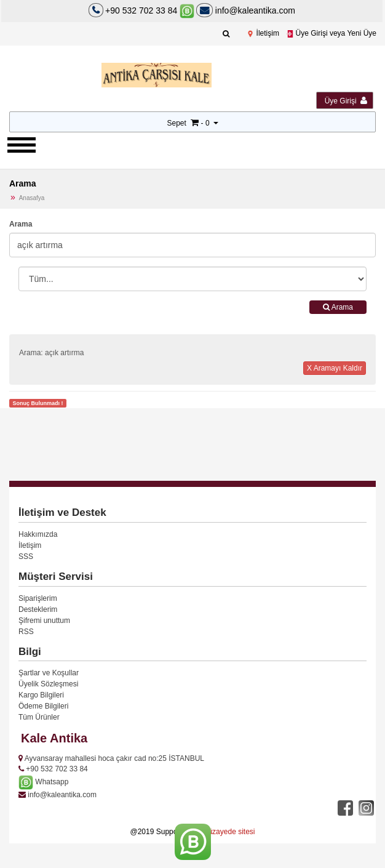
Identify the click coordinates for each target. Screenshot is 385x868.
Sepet (176, 123)
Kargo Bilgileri (41, 695)
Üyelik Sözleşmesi (48, 684)
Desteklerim (38, 609)
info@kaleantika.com (246, 10)
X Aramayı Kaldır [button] (335, 368)
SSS (26, 557)
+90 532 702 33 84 (141, 10)
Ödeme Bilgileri (43, 706)
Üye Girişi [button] (346, 101)
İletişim (263, 33)
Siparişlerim (38, 598)
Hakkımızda (38, 534)
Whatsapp (43, 782)
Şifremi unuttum (44, 621)
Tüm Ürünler (39, 717)
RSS (26, 632)
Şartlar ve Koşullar (49, 673)
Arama (21, 224)
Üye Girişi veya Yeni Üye (331, 33)
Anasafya (32, 198)
